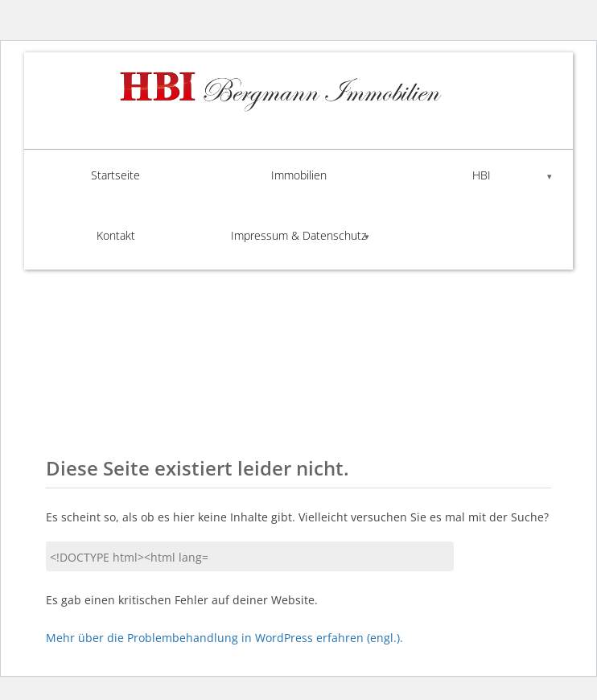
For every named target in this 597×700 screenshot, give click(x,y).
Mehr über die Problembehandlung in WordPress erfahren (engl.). (224, 638)
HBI (482, 175)
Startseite (115, 175)
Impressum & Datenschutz (298, 235)
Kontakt (116, 235)
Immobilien (299, 175)
